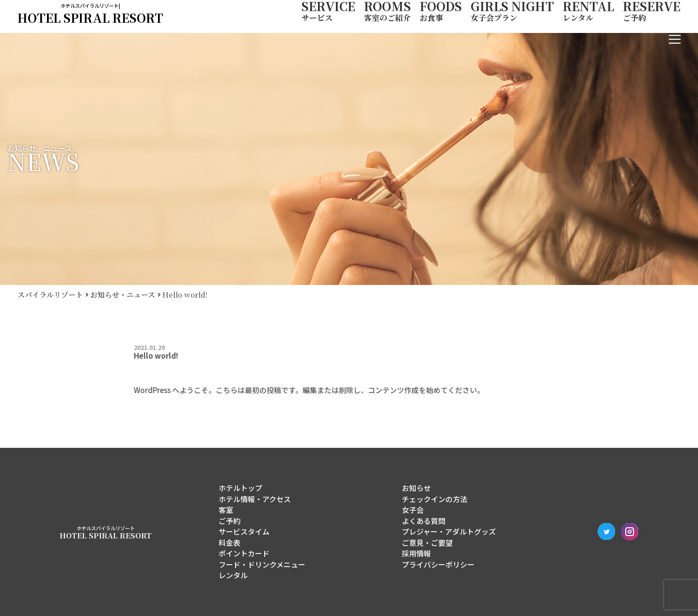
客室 (226, 510)
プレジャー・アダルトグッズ (449, 531)
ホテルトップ (240, 488)
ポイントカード (244, 553)
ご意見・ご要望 (427, 543)
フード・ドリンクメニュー (262, 564)
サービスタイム (244, 531)
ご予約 (230, 521)
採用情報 (416, 553)
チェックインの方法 (435, 499)
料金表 (230, 543)
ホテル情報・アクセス (255, 499)
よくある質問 (424, 521)
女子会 (413, 510)
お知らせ (416, 488)
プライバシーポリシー (438, 564)
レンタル (233, 575)
